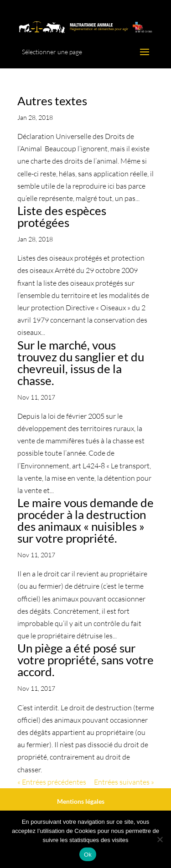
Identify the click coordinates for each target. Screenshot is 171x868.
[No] (160, 839)
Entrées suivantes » (124, 782)
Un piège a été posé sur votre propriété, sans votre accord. (85, 660)
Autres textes (52, 101)
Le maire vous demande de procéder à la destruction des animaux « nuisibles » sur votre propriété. (85, 520)
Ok (88, 855)
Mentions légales (81, 801)
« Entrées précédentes (52, 782)
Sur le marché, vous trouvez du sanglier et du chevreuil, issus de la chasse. (81, 363)
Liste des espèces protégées (62, 216)
